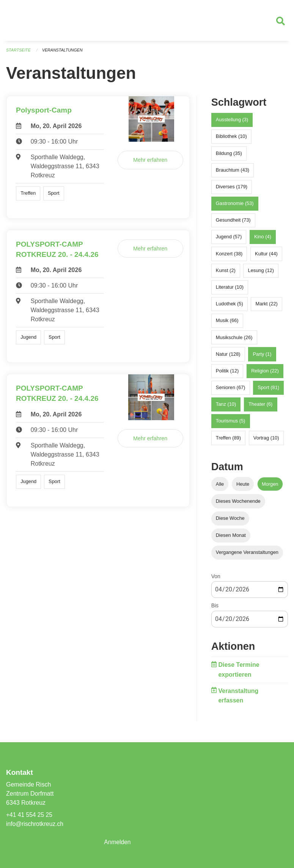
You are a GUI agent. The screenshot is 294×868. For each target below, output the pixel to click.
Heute (243, 487)
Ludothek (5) (230, 307)
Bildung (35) (229, 156)
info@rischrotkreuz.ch (35, 824)
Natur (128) (228, 357)
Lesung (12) (261, 273)
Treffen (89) (228, 440)
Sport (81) (268, 390)
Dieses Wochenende (238, 504)
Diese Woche (230, 521)
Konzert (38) (229, 256)
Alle (220, 487)
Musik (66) (227, 323)
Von (216, 579)
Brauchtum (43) (233, 173)
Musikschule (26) (234, 340)
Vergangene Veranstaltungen (247, 555)
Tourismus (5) (231, 424)
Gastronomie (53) (235, 206)
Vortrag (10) (266, 440)
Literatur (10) (230, 290)
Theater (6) (260, 407)
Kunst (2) (226, 273)
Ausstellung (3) (232, 123)
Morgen (270, 487)
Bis (215, 608)
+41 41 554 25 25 (30, 815)
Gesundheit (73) (233, 223)
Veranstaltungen (64, 53)
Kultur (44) (266, 256)
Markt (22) (267, 307)
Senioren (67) (231, 390)
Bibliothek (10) (231, 139)
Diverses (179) (232, 190)
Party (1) (262, 357)
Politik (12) (227, 374)
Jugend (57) (229, 240)
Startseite (19, 53)
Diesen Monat (231, 538)
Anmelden (118, 842)
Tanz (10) (226, 407)
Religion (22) (265, 374)
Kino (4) (263, 240)
